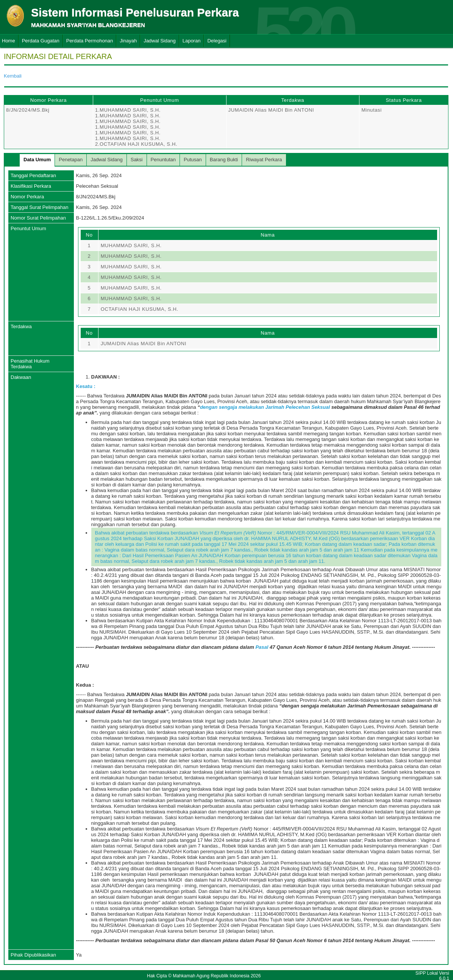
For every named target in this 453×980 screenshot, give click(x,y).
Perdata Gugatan (41, 41)
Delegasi (217, 41)
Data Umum (37, 160)
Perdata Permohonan (90, 41)
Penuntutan (163, 160)
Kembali (13, 76)
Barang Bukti (224, 160)
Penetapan (71, 160)
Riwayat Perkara (264, 160)
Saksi (137, 160)
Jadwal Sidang (160, 41)
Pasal (262, 647)
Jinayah (128, 41)
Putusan (193, 160)
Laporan (192, 41)
